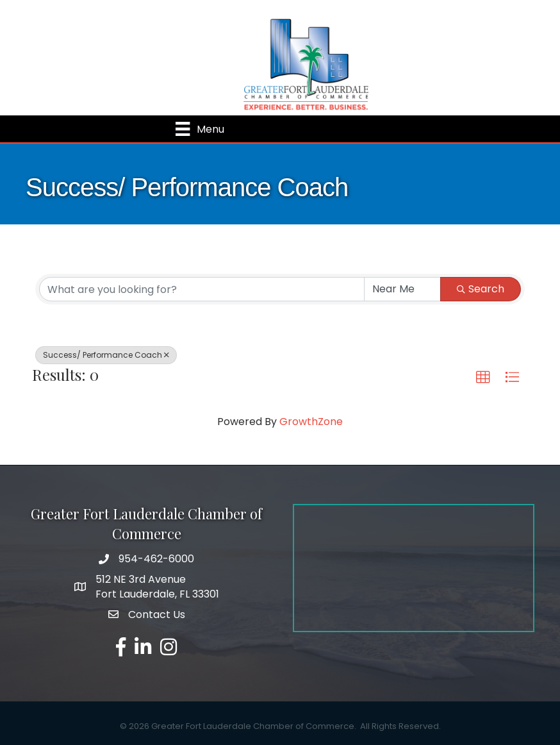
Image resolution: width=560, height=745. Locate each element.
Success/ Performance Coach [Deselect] (106, 355)
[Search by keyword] (202, 289)
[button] (483, 378)
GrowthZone (311, 422)
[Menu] (200, 129)
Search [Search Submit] (481, 289)
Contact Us (157, 615)
